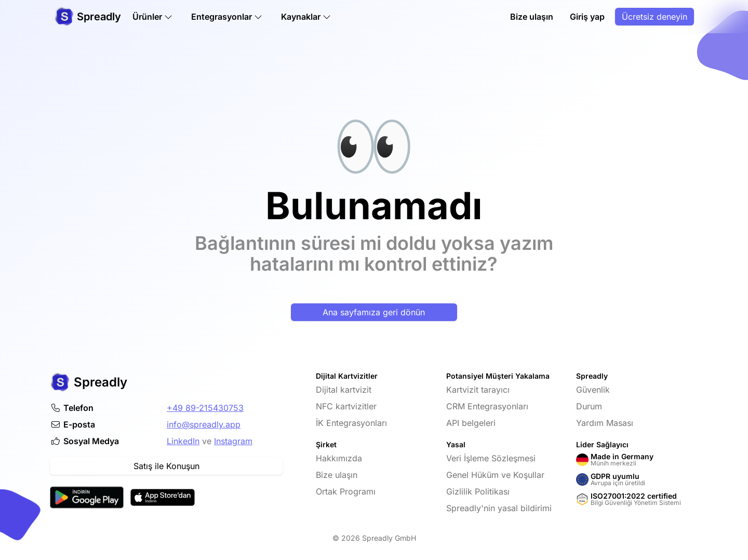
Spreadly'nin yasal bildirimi (499, 508)
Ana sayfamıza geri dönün (374, 312)
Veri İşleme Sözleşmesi (491, 458)
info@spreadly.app (204, 424)
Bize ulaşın (532, 17)
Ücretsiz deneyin (654, 17)
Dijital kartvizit (344, 390)
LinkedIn (183, 441)
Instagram (233, 441)
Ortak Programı (346, 491)
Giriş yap (587, 17)
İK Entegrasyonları (351, 423)
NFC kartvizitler (346, 406)
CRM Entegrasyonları (487, 406)
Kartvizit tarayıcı (478, 390)
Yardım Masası (605, 423)
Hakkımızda (339, 458)
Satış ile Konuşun (166, 466)
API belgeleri (471, 423)
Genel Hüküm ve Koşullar (495, 475)
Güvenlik (593, 390)
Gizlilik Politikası (478, 491)
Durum (589, 406)
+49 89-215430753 (205, 408)
